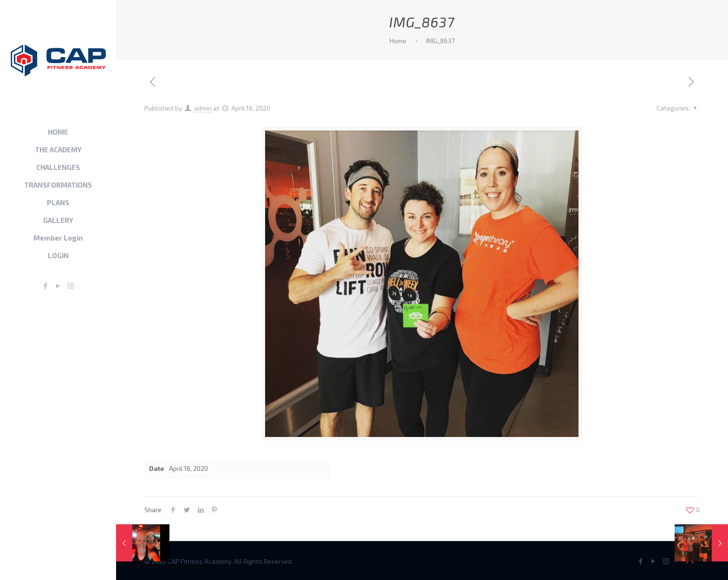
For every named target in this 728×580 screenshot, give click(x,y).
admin (203, 108)
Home (398, 41)
